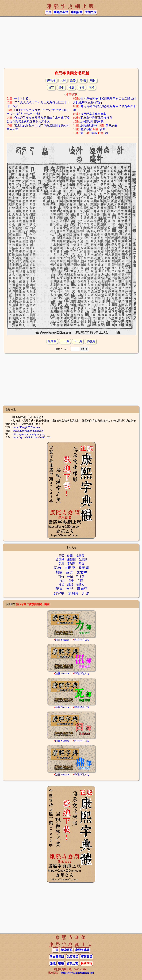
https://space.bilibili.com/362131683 (32, 437)
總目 (93, 80)
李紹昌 (71, 563)
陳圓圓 (73, 593)
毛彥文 (80, 584)
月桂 (61, 584)
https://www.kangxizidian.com (77, 973)
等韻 (83, 80)
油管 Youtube (62, 640)
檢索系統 (67, 950)
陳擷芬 (82, 589)
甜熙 (70, 584)
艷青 (59, 589)
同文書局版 (57, 957)
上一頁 (65, 341)
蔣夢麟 (84, 568)
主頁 (48, 12)
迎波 (85, 593)
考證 (92, 88)
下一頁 (78, 341)
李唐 (61, 563)
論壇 (53, 963)
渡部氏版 (87, 957)
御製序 (51, 80)
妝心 (63, 581)
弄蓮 (80, 581)
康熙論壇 (77, 12)
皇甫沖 (70, 568)
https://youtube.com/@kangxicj (29, 434)
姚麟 (70, 556)
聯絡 (61, 963)
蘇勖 (70, 572)
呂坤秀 (80, 577)
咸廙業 (80, 556)
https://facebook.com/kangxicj (29, 431)
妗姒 (70, 577)
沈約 (57, 568)
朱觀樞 (71, 559)
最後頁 (91, 341)
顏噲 (59, 572)
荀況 (81, 563)
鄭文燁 (82, 572)
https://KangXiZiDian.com (27, 427)
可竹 (61, 577)
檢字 (51, 88)
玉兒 (70, 589)
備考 (81, 88)
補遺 (71, 88)
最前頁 (52, 341)
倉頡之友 (91, 12)
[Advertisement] (71, 42)
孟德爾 (60, 559)
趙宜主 (59, 593)
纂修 (73, 80)
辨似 (61, 88)
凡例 (63, 80)
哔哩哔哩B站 (82, 640)
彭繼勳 (83, 559)
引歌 (71, 581)
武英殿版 (73, 957)
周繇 (61, 556)
